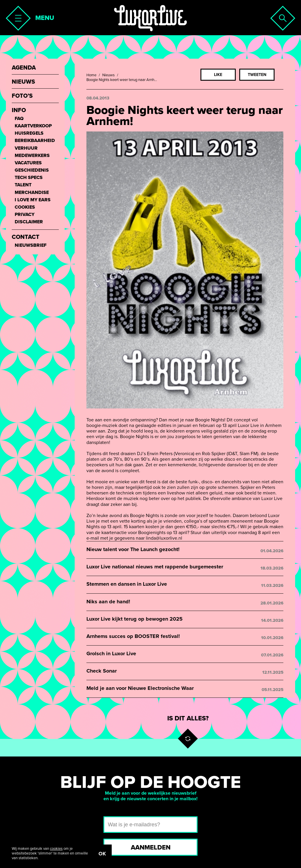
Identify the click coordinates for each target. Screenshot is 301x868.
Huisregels (29, 133)
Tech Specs (29, 178)
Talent (23, 185)
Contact (26, 237)
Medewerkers (32, 156)
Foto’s (22, 96)
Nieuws (108, 75)
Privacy (25, 215)
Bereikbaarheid (35, 141)
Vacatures (28, 163)
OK (102, 854)
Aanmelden (151, 847)
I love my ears (33, 200)
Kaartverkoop (33, 126)
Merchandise (32, 193)
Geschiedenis (32, 170)
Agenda (24, 68)
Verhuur (26, 148)
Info (19, 110)
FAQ (19, 119)
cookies (56, 849)
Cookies (25, 207)
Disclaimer (29, 222)
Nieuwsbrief (31, 245)
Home (91, 75)
